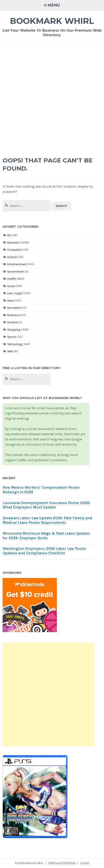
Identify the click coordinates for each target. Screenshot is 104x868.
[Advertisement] (52, 98)
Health (12, 279)
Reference (14, 315)
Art (9, 235)
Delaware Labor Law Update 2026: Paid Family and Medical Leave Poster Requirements (47, 520)
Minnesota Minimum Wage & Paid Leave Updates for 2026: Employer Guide (46, 536)
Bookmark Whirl (52, 21)
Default (12, 257)
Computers (15, 250)
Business (13, 243)
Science (12, 322)
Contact (85, 863)
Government (16, 272)
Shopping (14, 330)
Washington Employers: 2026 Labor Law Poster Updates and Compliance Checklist (45, 551)
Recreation (15, 308)
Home (11, 286)
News (11, 301)
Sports (12, 337)
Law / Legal (15, 293)
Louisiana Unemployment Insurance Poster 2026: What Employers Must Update (46, 505)
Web (10, 351)
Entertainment (17, 264)
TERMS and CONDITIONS (62, 863)
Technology (15, 344)
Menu (54, 5)
